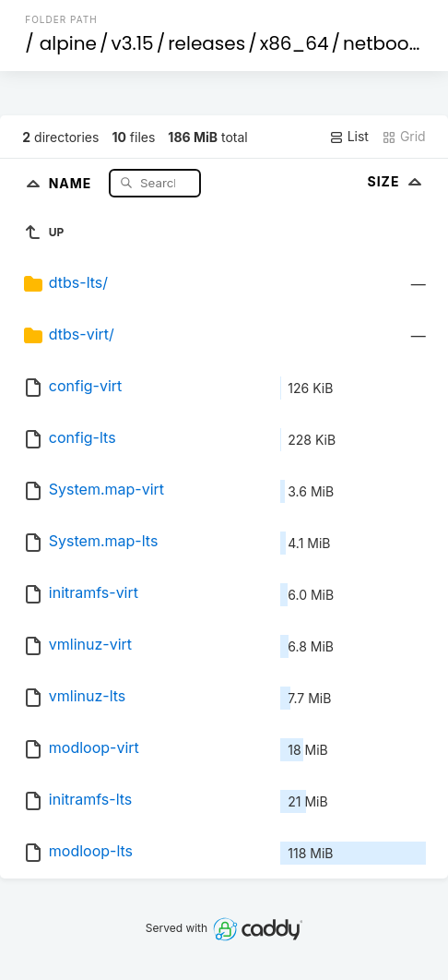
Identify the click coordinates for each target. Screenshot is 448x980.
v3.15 (132, 43)
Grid (404, 137)
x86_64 (295, 43)
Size (396, 181)
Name (72, 182)
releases (206, 43)
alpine (68, 43)
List (349, 137)
